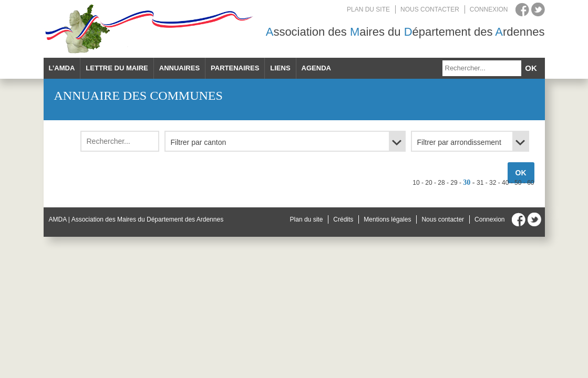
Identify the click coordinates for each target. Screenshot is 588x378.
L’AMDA (62, 68)
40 (505, 183)
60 (530, 183)
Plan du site (368, 9)
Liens (280, 68)
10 (416, 183)
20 (429, 183)
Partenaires (235, 68)
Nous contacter (430, 9)
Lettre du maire (117, 68)
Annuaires (179, 68)
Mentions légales (387, 219)
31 (480, 183)
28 (441, 183)
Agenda (316, 68)
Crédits (343, 219)
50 (518, 183)
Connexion (489, 9)
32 (493, 183)
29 (454, 183)
